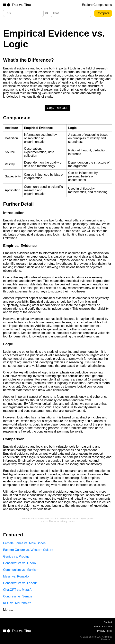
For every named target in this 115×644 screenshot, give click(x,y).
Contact (108, 622)
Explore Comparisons (97, 5)
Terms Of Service (103, 627)
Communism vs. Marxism (21, 570)
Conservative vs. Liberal (20, 563)
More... (8, 610)
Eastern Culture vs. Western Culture (28, 550)
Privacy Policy (105, 631)
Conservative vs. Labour (20, 583)
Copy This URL (57, 108)
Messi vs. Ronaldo (16, 576)
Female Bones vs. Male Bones (24, 543)
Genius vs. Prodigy (16, 556)
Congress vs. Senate (18, 596)
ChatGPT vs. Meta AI (18, 590)
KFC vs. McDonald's (17, 603)
